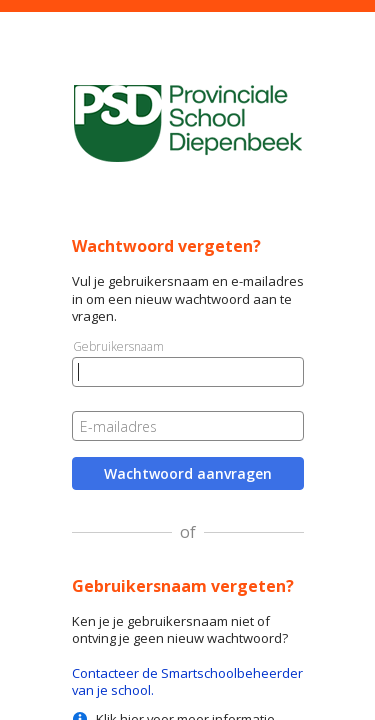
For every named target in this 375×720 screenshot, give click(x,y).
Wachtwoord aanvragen (188, 473)
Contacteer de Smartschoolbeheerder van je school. (187, 681)
